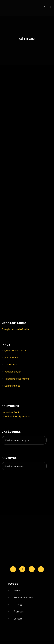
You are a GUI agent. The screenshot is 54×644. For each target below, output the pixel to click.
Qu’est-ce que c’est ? (15, 350)
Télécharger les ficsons (17, 379)
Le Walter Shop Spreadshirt (16, 416)
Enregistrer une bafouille (15, 329)
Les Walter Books (11, 412)
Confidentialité (12, 386)
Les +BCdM (11, 365)
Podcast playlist (13, 372)
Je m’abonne (11, 358)
